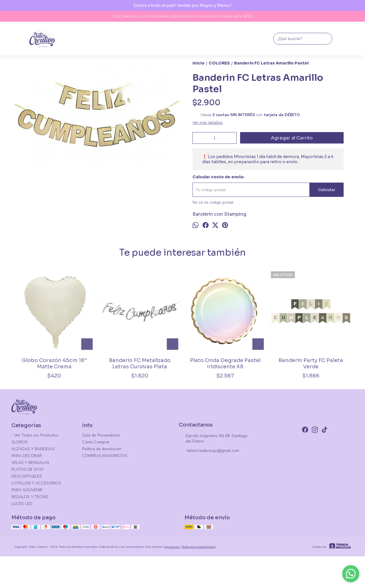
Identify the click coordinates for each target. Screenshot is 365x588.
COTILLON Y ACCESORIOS (36, 483)
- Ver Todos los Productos (35, 435)
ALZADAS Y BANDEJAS (33, 449)
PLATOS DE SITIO (28, 469)
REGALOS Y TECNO (30, 497)
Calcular (327, 190)
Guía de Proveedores (101, 435)
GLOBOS (20, 442)
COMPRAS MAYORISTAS (105, 456)
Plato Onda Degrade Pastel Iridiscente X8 (225, 363)
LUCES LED (22, 504)
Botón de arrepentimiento (199, 547)
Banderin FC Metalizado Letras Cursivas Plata (140, 363)
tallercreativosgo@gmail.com (209, 451)
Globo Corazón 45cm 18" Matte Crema (54, 363)
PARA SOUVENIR (27, 490)
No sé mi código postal (213, 202)
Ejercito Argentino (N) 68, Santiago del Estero (213, 439)
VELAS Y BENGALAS (30, 463)
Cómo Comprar (96, 442)
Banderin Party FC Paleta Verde (311, 363)
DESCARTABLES (27, 476)
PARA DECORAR (27, 456)
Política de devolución (102, 449)
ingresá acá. (172, 547)
